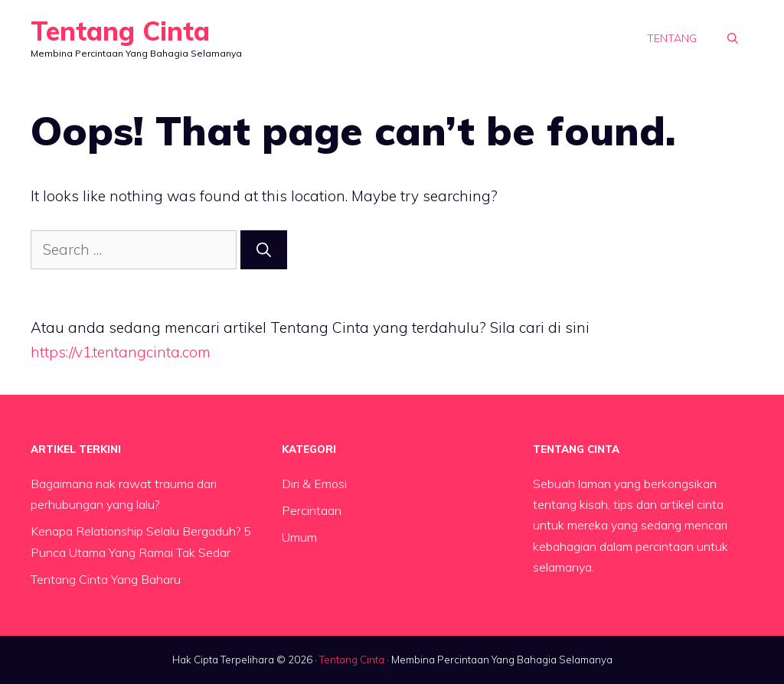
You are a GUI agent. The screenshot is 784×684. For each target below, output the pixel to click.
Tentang (672, 38)
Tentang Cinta (120, 31)
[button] (733, 38)
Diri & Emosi (314, 484)
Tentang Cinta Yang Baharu (106, 579)
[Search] (264, 250)
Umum (299, 537)
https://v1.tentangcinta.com (121, 352)
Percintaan (312, 510)
